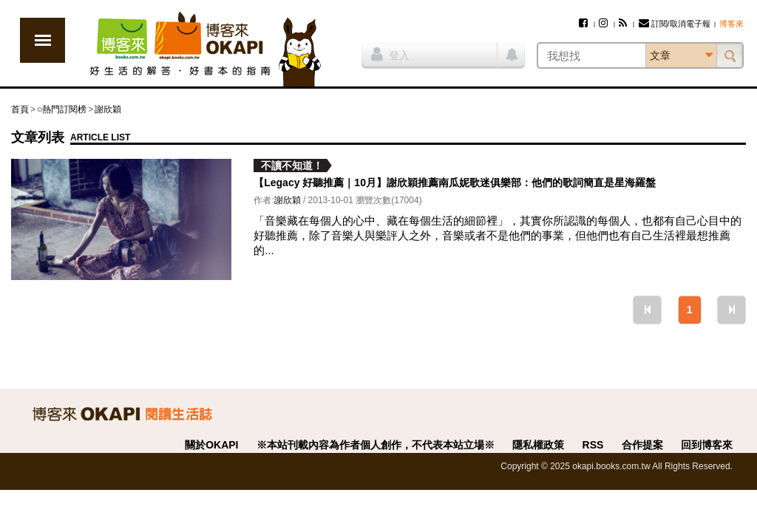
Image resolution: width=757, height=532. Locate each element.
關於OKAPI (211, 445)
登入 (390, 54)
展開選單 (43, 40)
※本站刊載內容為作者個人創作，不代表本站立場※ (376, 445)
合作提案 (642, 445)
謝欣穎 (108, 109)
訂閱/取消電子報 (675, 24)
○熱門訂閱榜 (62, 109)
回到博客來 (707, 445)
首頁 (20, 109)
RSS (593, 445)
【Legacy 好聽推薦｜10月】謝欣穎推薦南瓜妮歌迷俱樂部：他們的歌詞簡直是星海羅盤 (455, 183)
